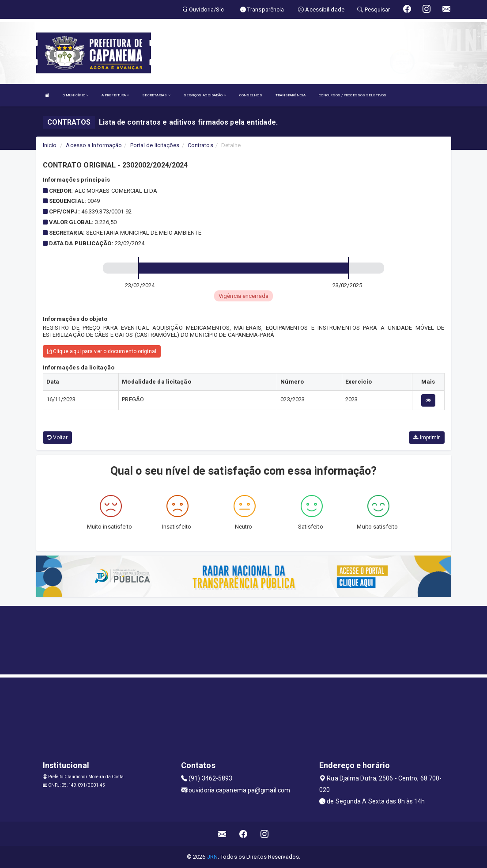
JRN (212, 857)
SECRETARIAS (156, 95)
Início (50, 145)
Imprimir (427, 438)
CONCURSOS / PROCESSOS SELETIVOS (353, 95)
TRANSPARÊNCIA (291, 95)
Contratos (200, 145)
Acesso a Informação (94, 145)
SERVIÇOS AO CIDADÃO (205, 95)
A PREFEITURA (115, 95)
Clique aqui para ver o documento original (102, 351)
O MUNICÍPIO (76, 95)
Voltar (58, 438)
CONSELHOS (251, 95)
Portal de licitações (155, 145)
